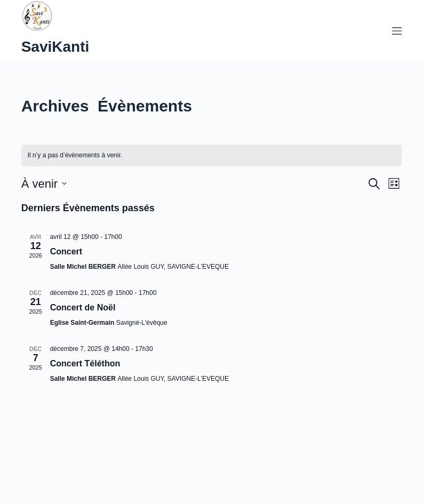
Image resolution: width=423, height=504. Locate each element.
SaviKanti (55, 47)
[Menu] (397, 31)
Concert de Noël (83, 307)
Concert (66, 251)
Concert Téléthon (85, 363)
